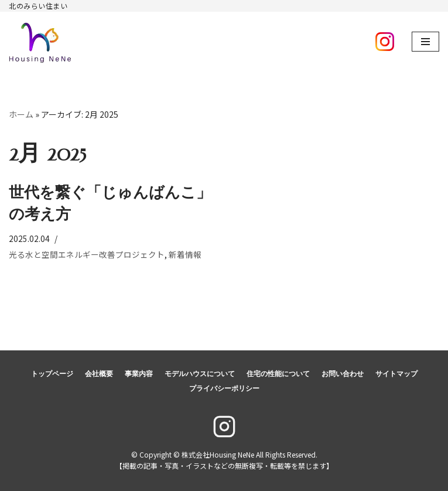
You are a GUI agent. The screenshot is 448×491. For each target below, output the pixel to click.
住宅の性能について (278, 374)
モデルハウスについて (200, 374)
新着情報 (185, 254)
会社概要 (99, 374)
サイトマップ (396, 374)
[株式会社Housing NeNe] (40, 42)
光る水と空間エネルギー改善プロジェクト (87, 254)
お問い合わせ (343, 374)
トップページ (52, 374)
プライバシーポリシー (224, 388)
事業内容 (139, 374)
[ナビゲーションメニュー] (425, 42)
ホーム (21, 114)
